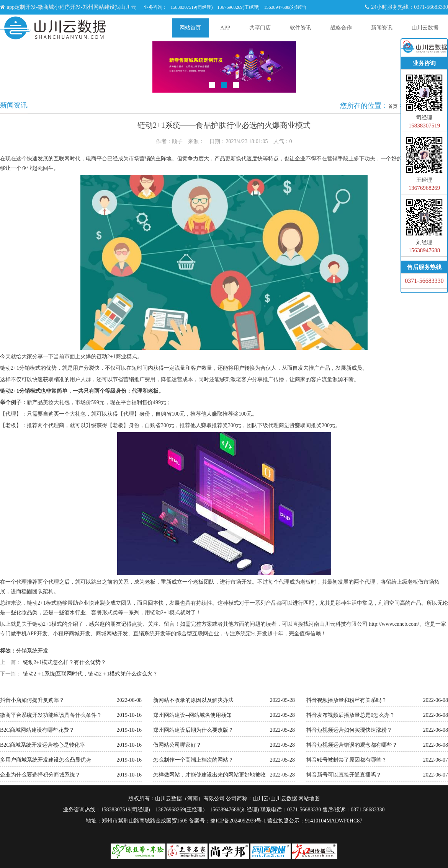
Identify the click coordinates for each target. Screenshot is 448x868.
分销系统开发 (32, 651)
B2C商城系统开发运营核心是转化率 (43, 745)
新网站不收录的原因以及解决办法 (193, 700)
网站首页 (190, 28)
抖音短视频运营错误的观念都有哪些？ (352, 745)
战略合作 (341, 28)
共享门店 (260, 28)
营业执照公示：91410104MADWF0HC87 (315, 821)
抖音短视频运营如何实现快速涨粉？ (349, 730)
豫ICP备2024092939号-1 (238, 821)
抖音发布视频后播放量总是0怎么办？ (351, 715)
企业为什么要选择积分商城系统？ (40, 775)
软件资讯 (301, 28)
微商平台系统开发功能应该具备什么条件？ (51, 715)
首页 (393, 106)
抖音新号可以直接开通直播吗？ (344, 775)
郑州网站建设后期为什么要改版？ (193, 730)
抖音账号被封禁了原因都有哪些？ (347, 760)
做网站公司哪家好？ (177, 745)
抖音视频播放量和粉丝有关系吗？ (347, 700)
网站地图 (309, 799)
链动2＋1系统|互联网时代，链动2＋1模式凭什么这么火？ (91, 674)
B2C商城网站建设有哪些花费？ (37, 730)
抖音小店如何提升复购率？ (32, 700)
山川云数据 (425, 28)
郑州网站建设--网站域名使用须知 (192, 715)
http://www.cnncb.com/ (394, 624)
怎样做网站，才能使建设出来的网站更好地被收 (209, 775)
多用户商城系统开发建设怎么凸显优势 (46, 760)
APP (225, 28)
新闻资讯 (382, 28)
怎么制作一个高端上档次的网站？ (193, 760)
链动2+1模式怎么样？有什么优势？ (65, 662)
